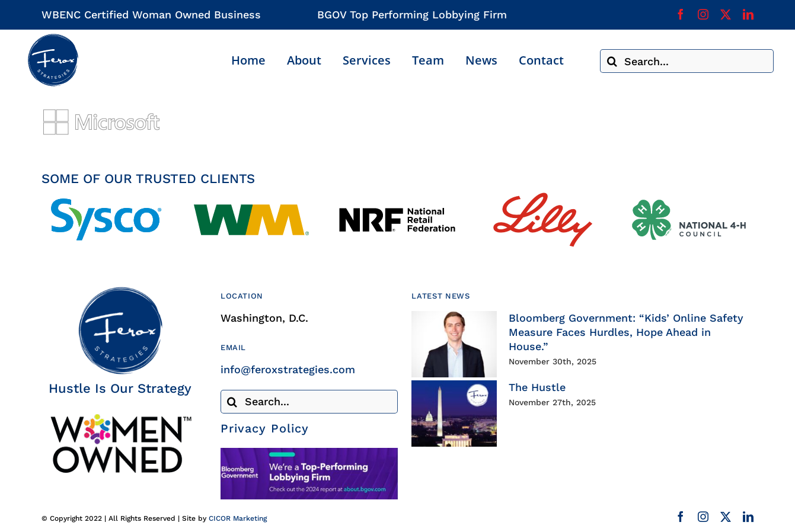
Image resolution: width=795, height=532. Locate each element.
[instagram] (703, 14)
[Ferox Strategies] (53, 38)
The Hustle (537, 387)
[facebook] (681, 14)
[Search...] (687, 61)
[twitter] (726, 14)
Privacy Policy (265, 428)
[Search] (612, 61)
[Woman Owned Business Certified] (120, 418)
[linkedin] (748, 14)
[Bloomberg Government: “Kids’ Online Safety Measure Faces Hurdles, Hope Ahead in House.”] (454, 344)
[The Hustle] (454, 414)
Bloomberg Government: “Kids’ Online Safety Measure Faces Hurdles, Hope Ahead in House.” (626, 332)
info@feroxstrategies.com (288, 369)
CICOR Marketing (238, 518)
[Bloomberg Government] (309, 453)
